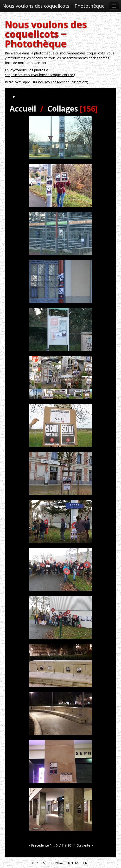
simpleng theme (77, 863)
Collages (63, 109)
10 (69, 845)
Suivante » (85, 845)
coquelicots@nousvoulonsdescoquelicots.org (40, 75)
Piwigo (58, 863)
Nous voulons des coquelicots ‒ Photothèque (54, 6)
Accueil (23, 109)
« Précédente (39, 845)
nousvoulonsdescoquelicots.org (63, 82)
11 (74, 845)
